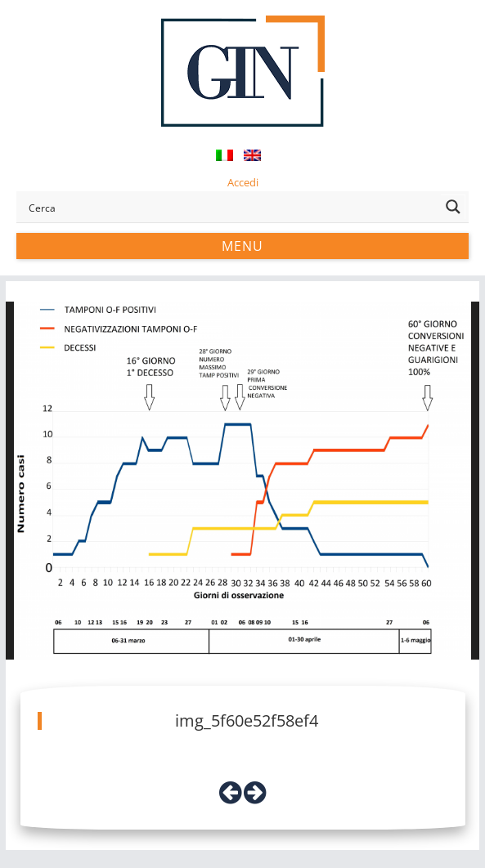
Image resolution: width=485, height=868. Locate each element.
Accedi (243, 182)
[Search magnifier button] (453, 207)
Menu (242, 246)
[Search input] (231, 207)
